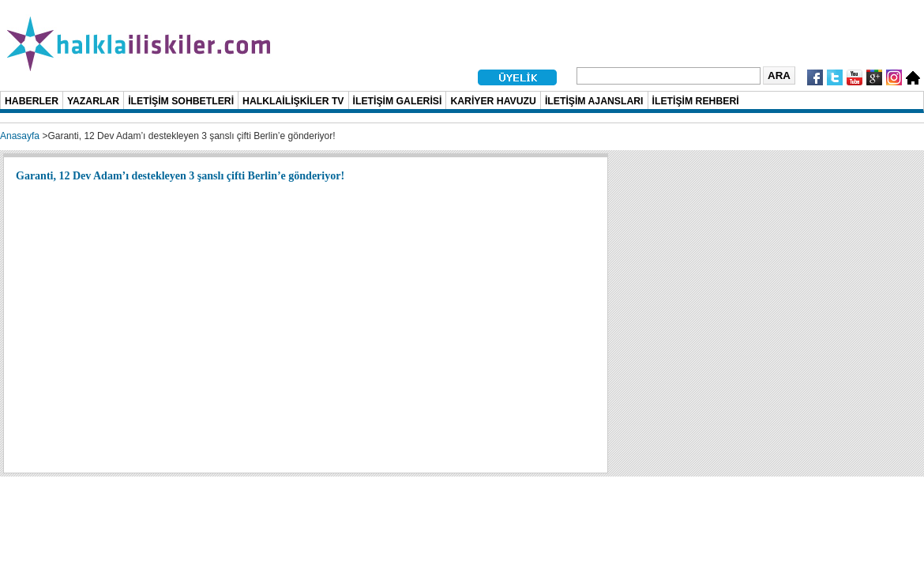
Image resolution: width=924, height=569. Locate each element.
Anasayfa (20, 136)
